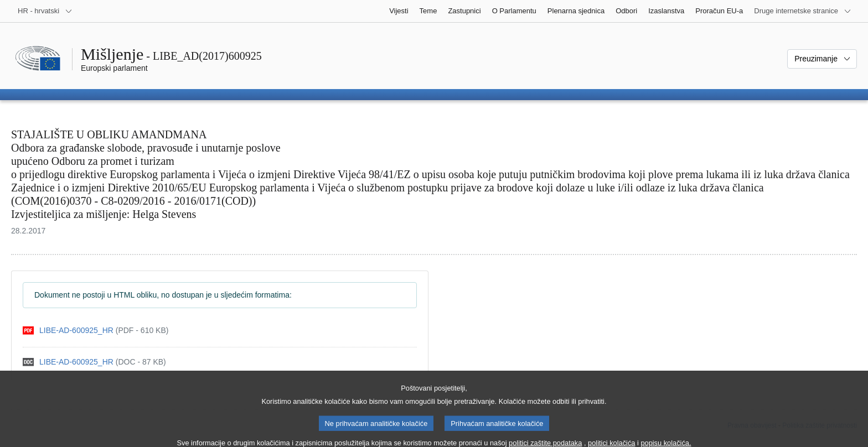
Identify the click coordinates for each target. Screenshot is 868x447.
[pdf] (95, 331)
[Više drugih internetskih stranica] (803, 11)
